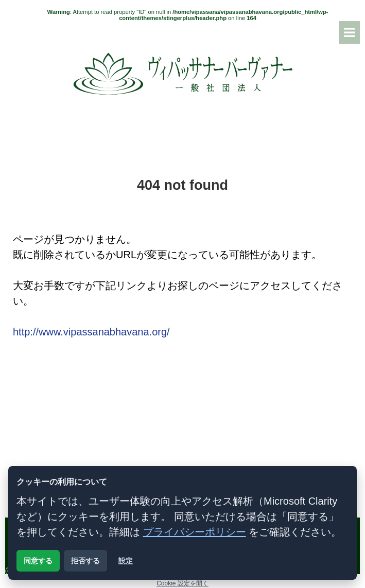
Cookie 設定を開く (182, 583)
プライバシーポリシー (195, 532)
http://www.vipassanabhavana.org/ (91, 332)
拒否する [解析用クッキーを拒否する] (85, 561)
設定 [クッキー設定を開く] (126, 561)
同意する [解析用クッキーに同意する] (38, 561)
